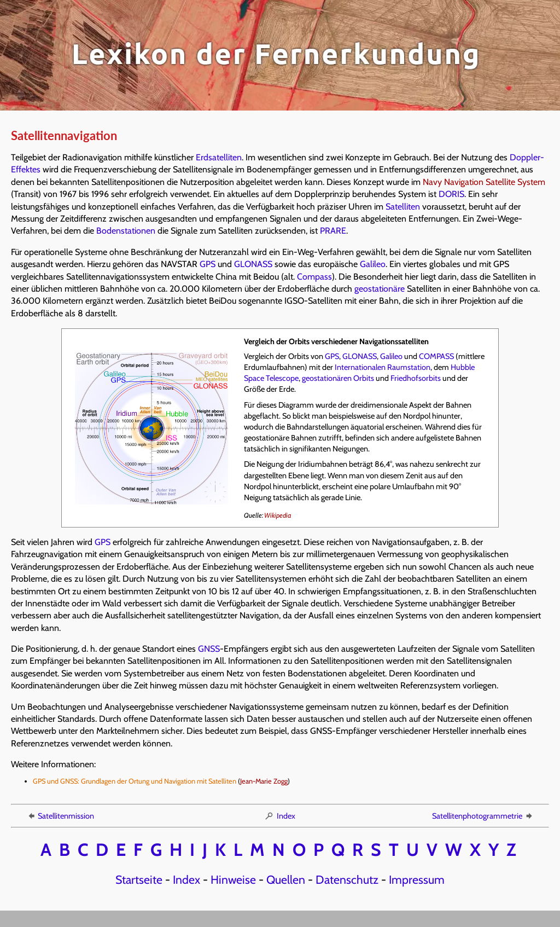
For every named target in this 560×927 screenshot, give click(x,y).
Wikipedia (278, 515)
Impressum (417, 879)
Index (280, 816)
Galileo (373, 264)
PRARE (333, 231)
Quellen (286, 879)
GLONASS (253, 264)
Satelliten (403, 207)
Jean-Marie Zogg (264, 781)
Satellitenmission (60, 816)
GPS (208, 264)
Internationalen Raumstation (383, 367)
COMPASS (436, 356)
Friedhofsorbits (416, 378)
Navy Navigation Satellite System (484, 182)
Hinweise (233, 879)
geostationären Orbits (338, 378)
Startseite (139, 879)
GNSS (209, 649)
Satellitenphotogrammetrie (483, 816)
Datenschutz (347, 879)
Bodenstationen (126, 231)
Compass (314, 277)
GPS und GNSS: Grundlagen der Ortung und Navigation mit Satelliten (135, 781)
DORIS (451, 194)
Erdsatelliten (219, 157)
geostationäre (380, 289)
